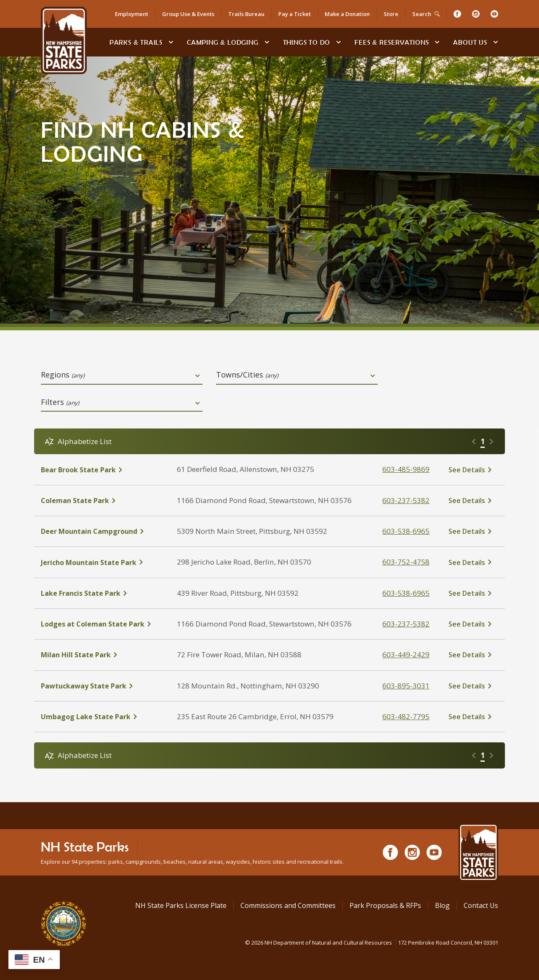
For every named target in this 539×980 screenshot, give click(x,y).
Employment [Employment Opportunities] (132, 14)
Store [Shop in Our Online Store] (391, 14)
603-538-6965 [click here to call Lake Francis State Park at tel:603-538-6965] (406, 593)
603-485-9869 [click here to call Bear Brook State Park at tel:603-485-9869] (406, 469)
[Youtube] (494, 14)
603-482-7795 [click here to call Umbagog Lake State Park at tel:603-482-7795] (406, 716)
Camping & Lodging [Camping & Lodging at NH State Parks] (223, 42)
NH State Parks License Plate (181, 905)
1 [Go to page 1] (483, 441)
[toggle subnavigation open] (171, 42)
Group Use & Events (188, 14)
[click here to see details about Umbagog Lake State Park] (102, 717)
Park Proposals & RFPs (385, 905)
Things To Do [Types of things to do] (307, 42)
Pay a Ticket (295, 14)
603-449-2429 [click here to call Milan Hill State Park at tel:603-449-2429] (406, 655)
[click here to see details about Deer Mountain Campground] (102, 531)
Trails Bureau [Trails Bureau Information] (246, 14)
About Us (470, 42)
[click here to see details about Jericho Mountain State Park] (102, 562)
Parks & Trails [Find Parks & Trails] (136, 42)
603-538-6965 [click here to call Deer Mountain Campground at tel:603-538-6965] (406, 531)
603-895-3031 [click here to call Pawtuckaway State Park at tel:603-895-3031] (406, 686)
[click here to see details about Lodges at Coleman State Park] (102, 624)
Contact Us (481, 905)
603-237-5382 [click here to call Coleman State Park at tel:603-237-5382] (406, 500)
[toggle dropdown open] (197, 376)
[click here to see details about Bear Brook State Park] (102, 470)
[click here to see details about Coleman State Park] (102, 501)
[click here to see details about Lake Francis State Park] (102, 593)
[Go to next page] (491, 442)
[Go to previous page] (474, 442)
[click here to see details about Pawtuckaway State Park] (102, 686)
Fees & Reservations (392, 42)
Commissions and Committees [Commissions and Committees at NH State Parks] (288, 905)
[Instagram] (476, 14)
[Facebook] (457, 14)
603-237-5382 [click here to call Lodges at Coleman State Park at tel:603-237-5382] (406, 624)
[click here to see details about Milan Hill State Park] (102, 655)
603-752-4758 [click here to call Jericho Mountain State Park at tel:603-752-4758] (406, 562)
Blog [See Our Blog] (442, 905)
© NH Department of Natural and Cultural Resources (372, 943)
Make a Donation (347, 14)
